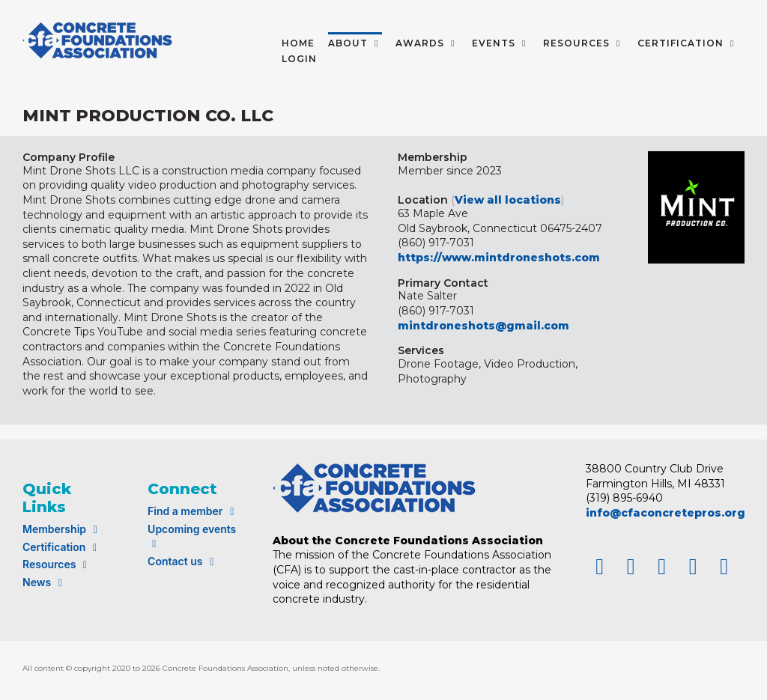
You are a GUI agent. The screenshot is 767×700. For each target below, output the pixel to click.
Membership (62, 529)
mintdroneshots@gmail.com (483, 326)
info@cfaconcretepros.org (666, 513)
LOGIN (299, 59)
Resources (57, 564)
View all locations (508, 200)
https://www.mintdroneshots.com (499, 258)
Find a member (193, 511)
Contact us (183, 561)
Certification (62, 547)
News (45, 582)
